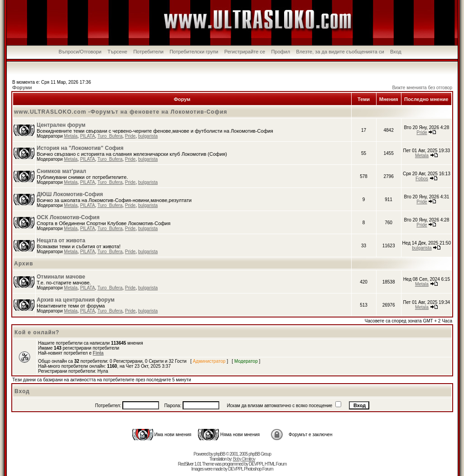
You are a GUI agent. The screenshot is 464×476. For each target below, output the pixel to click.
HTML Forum (276, 464)
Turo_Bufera (110, 136)
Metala (71, 136)
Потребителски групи (194, 52)
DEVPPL (256, 464)
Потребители (148, 52)
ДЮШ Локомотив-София (70, 194)
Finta (98, 353)
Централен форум (61, 125)
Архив (24, 264)
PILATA (88, 136)
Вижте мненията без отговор (422, 88)
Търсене (117, 52)
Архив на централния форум (76, 300)
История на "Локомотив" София (80, 148)
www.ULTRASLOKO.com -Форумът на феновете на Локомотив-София (121, 112)
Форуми (22, 87)
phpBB (220, 454)
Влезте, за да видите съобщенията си (340, 52)
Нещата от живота (61, 240)
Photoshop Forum (259, 469)
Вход (396, 52)
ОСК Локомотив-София (68, 217)
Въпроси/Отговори (80, 52)
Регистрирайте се (245, 52)
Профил (280, 52)
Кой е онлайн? (37, 332)
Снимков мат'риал (61, 171)
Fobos (422, 179)
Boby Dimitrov (244, 459)
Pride (130, 136)
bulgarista (148, 136)
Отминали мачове (61, 277)
